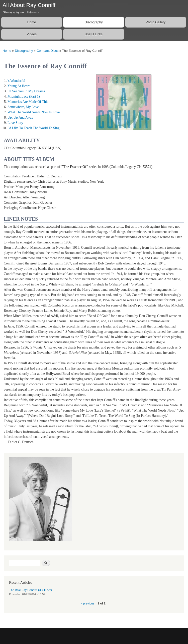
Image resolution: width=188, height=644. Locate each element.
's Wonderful (16, 81)
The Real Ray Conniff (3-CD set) (30, 590)
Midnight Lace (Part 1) (24, 96)
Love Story (15, 123)
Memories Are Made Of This (28, 102)
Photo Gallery (156, 22)
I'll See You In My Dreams (26, 91)
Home (32, 22)
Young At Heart (19, 86)
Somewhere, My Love (23, 107)
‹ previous (88, 603)
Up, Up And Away (20, 117)
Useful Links (94, 34)
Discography (93, 22)
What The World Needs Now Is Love (34, 112)
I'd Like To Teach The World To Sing (34, 128)
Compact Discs (48, 51)
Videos (32, 34)
